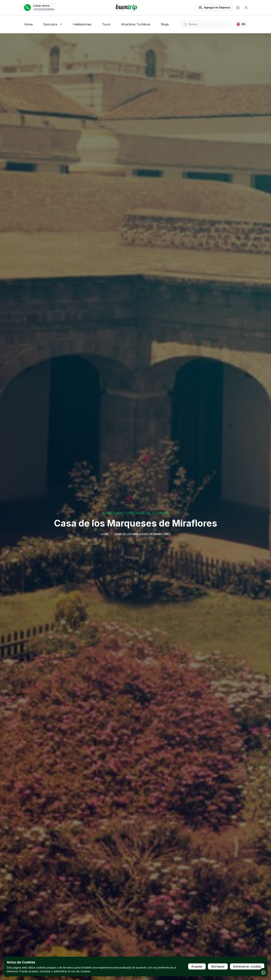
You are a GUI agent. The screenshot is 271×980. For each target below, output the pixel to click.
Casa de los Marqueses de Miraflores (142, 534)
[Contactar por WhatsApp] (263, 972)
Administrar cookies (247, 966)
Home (105, 534)
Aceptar (197, 966)
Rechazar (218, 966)
